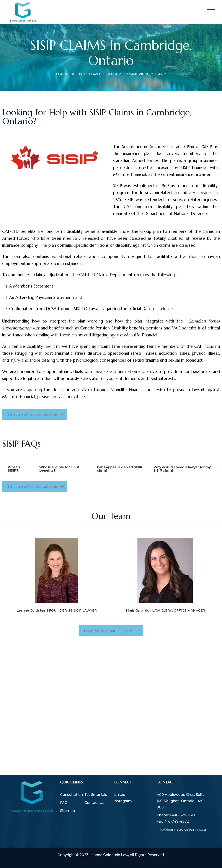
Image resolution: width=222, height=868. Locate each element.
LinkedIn (121, 795)
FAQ (64, 803)
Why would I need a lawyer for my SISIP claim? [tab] (182, 469)
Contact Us (94, 803)
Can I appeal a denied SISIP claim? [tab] (120, 469)
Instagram (123, 801)
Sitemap (68, 811)
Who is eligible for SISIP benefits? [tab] (59, 469)
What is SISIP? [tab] (14, 469)
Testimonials (96, 795)
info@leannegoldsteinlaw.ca (181, 829)
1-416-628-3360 (183, 815)
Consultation (71, 795)
